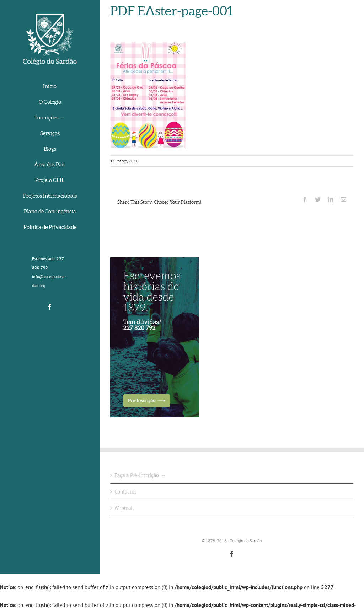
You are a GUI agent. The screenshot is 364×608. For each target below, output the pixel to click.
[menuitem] (50, 87)
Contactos (125, 492)
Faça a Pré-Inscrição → (140, 475)
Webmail (124, 508)
